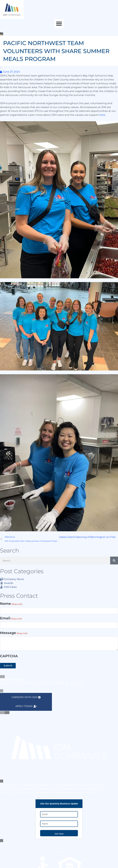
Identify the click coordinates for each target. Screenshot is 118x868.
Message (14, 633)
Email (11, 619)
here (102, 115)
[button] (59, 24)
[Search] (114, 561)
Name (11, 604)
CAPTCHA (9, 656)
